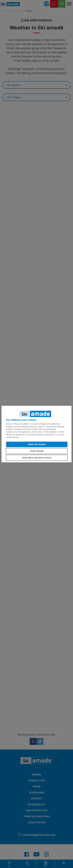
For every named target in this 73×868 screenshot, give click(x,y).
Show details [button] (37, 451)
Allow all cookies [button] (37, 444)
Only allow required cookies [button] (37, 458)
